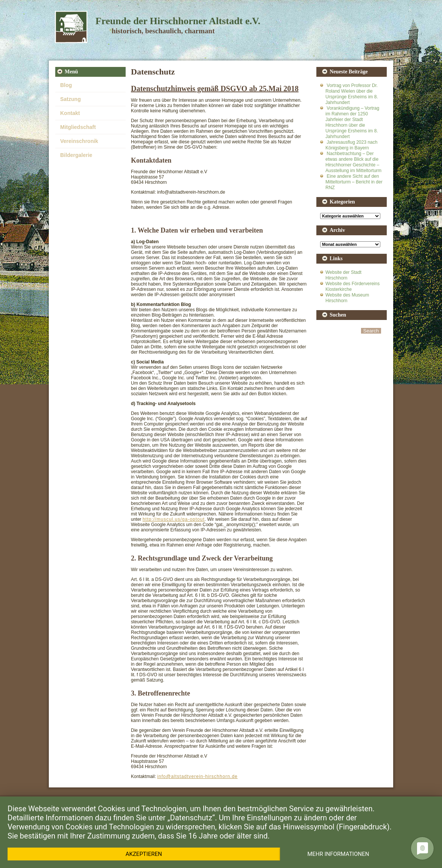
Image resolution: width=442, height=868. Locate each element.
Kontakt (70, 113)
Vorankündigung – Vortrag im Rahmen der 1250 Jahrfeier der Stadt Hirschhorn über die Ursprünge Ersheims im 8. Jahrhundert (352, 122)
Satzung (70, 99)
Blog (66, 85)
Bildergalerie (76, 155)
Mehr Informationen (338, 854)
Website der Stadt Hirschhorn (343, 275)
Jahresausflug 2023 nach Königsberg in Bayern (351, 145)
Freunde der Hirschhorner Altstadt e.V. (178, 21)
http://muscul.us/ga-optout (174, 519)
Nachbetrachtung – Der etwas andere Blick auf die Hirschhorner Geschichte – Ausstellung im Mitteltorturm (353, 162)
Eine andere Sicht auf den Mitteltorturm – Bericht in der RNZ (354, 182)
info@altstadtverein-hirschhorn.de (197, 776)
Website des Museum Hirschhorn (347, 298)
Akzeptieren (144, 854)
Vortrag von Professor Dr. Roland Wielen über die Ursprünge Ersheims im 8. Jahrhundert (352, 94)
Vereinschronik (79, 141)
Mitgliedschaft (78, 127)
